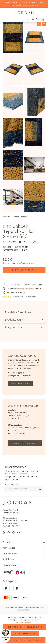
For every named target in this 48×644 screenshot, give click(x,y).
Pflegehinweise (14, 327)
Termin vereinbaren (23, 443)
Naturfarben (11, 250)
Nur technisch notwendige (24, 627)
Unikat (7, 247)
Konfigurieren (23, 634)
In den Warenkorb (23, 270)
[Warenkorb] (43, 19)
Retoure (30, 289)
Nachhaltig (22, 247)
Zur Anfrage (19, 384)
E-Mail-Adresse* (12, 484)
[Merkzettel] (38, 19)
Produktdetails (14, 320)
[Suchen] (28, 19)
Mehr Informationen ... (24, 622)
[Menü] (5, 19)
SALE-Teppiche (34, 2)
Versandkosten (24, 610)
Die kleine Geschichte (18, 312)
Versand (20, 289)
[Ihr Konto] (33, 19)
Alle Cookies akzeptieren (23, 640)
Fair (25, 250)
